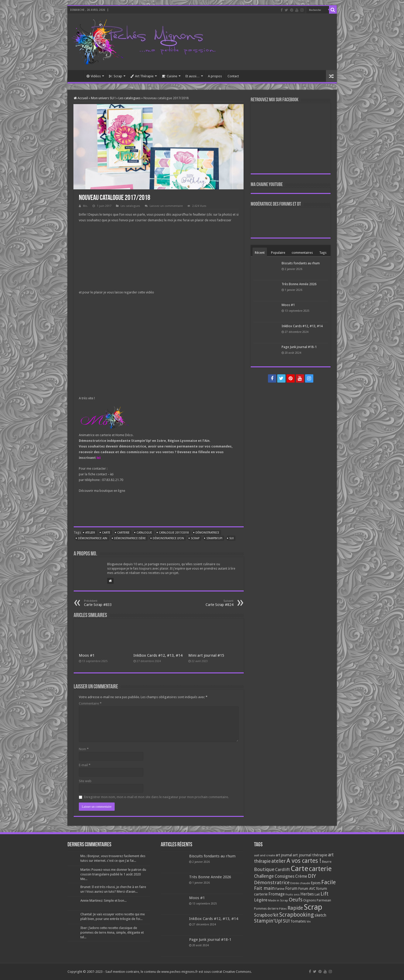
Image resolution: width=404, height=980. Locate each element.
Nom (84, 749)
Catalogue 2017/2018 (174, 533)
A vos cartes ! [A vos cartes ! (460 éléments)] (304, 861)
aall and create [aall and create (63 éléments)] (264, 855)
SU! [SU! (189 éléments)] (286, 921)
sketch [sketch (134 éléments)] (320, 915)
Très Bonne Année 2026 (299, 284)
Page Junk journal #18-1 (299, 347)
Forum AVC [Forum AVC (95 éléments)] (307, 889)
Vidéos (94, 76)
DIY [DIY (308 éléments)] (312, 876)
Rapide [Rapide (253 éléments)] (295, 908)
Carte (106, 533)
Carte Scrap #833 (110, 603)
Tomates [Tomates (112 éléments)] (298, 921)
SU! (232, 538)
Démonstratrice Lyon (168, 538)
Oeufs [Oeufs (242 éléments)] (296, 900)
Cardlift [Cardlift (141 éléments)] (283, 870)
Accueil (77, 75)
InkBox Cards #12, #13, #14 (158, 655)
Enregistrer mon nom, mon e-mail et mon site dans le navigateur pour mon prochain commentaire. (156, 797)
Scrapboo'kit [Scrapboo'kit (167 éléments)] (266, 915)
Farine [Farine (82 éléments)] (280, 889)
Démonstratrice (207, 533)
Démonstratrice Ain (93, 538)
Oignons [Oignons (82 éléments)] (310, 900)
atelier (90, 533)
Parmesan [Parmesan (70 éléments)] (324, 900)
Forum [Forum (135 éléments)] (291, 888)
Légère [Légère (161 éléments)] (261, 900)
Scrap (116, 76)
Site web (85, 781)
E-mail (85, 765)
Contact (233, 76)
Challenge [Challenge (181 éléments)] (264, 876)
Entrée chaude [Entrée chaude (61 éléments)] (300, 883)
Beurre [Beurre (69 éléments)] (327, 862)
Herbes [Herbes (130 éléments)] (307, 894)
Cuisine (170, 76)
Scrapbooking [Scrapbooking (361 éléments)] (297, 915)
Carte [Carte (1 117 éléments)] (299, 869)
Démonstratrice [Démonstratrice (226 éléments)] (272, 882)
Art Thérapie (142, 76)
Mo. (85, 206)
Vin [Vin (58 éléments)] (309, 922)
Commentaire (90, 703)
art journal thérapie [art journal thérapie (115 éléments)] (310, 855)
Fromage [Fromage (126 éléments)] (277, 894)
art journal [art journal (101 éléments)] (284, 855)
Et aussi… (193, 76)
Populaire (278, 253)
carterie (123, 533)
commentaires (302, 253)
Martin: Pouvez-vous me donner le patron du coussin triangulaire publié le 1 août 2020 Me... (113, 874)
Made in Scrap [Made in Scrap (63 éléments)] (278, 900)
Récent (260, 253)
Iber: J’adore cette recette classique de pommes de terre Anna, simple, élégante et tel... (112, 932)
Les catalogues (129, 98)
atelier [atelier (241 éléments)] (279, 861)
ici (99, 458)
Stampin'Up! (214, 538)
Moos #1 (87, 655)
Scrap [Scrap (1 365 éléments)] (313, 907)
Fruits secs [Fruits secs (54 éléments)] (293, 895)
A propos (215, 76)
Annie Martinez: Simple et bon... (103, 901)
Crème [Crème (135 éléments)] (301, 876)
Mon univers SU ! (103, 98)
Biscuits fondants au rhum (301, 263)
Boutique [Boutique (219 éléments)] (264, 869)
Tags (323, 253)
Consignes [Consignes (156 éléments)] (285, 876)
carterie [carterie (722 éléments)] (320, 869)
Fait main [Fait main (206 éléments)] (264, 888)
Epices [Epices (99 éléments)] (316, 883)
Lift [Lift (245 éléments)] (325, 894)
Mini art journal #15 (206, 655)
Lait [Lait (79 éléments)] (317, 894)
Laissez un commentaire (166, 206)
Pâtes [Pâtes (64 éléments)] (283, 909)
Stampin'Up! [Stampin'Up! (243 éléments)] (268, 921)
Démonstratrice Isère (130, 538)
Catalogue (144, 533)
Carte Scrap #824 (207, 603)
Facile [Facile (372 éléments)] (329, 882)
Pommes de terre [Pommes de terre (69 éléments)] (266, 909)
